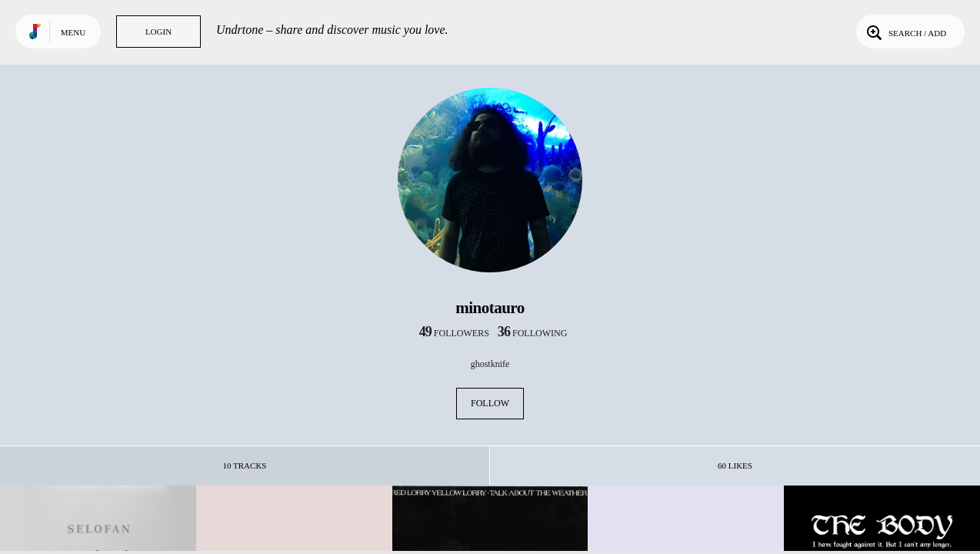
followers (454, 333)
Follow (490, 403)
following (533, 333)
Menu (73, 32)
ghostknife (490, 364)
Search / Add (905, 32)
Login (158, 32)
